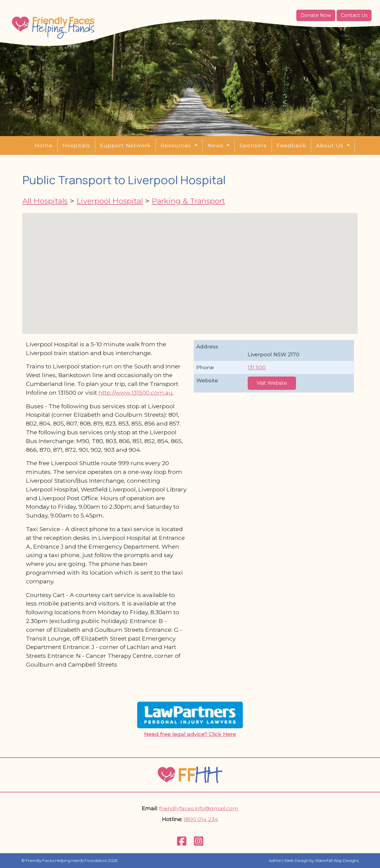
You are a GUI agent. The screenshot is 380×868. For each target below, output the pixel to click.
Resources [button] (177, 145)
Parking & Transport (188, 201)
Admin (275, 861)
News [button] (216, 145)
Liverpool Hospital (110, 201)
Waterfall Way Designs (337, 861)
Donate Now (316, 15)
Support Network (125, 145)
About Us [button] (331, 145)
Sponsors (253, 145)
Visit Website (272, 383)
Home (44, 145)
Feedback (291, 145)
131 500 (257, 367)
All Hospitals (45, 201)
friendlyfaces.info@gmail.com (199, 808)
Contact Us (354, 15)
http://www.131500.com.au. (136, 393)
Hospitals (76, 145)
